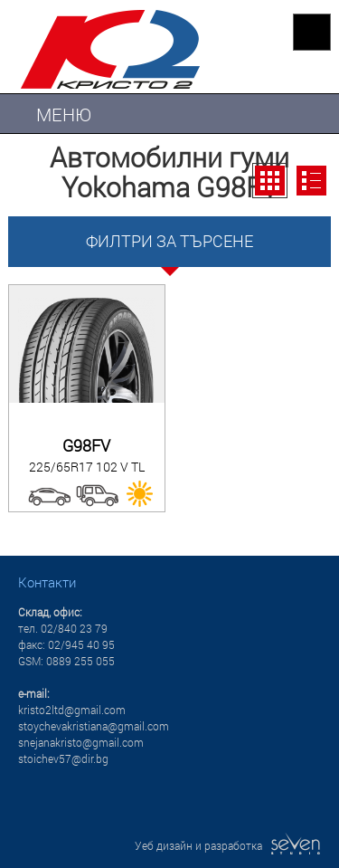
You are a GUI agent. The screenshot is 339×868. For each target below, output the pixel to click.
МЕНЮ (64, 114)
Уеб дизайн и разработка (228, 845)
